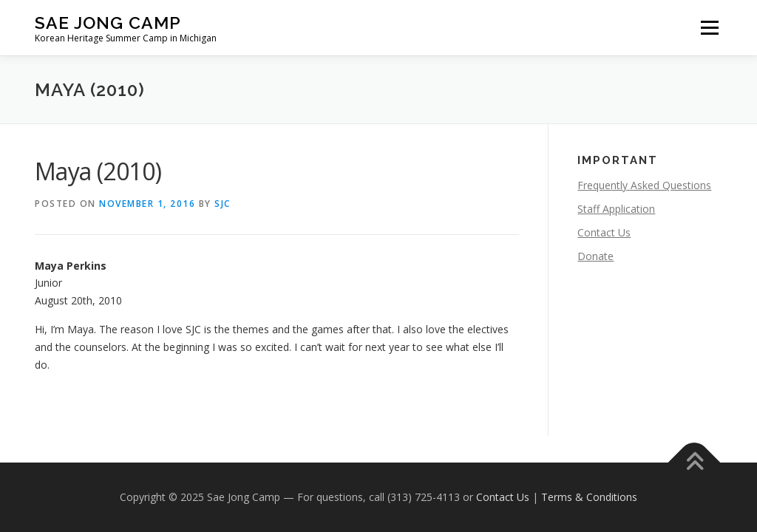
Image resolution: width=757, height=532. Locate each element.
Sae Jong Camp (108, 23)
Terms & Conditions (589, 497)
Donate (595, 256)
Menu (709, 28)
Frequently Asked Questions (644, 185)
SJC (223, 204)
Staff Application (616, 209)
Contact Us (604, 232)
